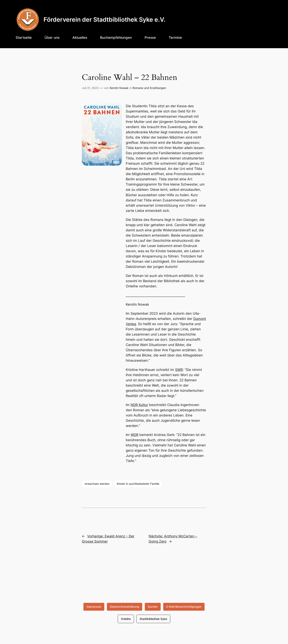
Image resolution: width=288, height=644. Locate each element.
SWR (179, 370)
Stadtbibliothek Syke (153, 619)
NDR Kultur (139, 405)
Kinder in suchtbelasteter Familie (138, 484)
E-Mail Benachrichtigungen (184, 607)
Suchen (153, 607)
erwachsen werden (97, 484)
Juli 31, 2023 (90, 88)
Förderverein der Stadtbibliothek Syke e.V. (104, 19)
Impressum (94, 607)
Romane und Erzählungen (149, 88)
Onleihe (126, 619)
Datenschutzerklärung (125, 607)
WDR (134, 435)
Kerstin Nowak (119, 88)
